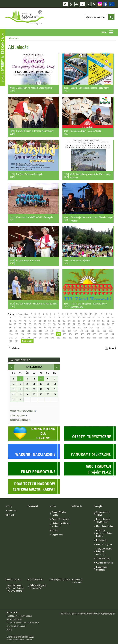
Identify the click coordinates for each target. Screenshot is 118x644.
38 (98, 317)
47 (35, 321)
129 (41, 334)
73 (54, 324)
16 (96, 314)
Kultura (53, 506)
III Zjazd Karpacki (35, 580)
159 (112, 338)
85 (113, 324)
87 (15, 327)
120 (93, 331)
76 (69, 324)
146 (35, 338)
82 (98, 324)
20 (10, 317)
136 (82, 334)
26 (40, 317)
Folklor (55, 530)
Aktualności (33, 506)
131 (53, 334)
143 (17, 338)
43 (15, 321)
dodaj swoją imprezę (20, 420)
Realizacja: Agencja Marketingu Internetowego (81, 614)
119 (87, 331)
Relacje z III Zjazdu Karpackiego (38, 587)
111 (40, 331)
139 (100, 334)
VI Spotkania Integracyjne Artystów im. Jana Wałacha (90, 176)
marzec (11, 367)
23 (25, 317)
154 (82, 338)
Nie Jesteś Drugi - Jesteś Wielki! (86, 131)
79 (84, 324)
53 (64, 321)
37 (94, 317)
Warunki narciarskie (105, 563)
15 (91, 314)
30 (59, 317)
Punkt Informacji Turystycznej (103, 521)
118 (81, 331)
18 (106, 314)
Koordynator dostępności (77, 581)
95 (54, 327)
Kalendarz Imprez (13, 580)
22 (20, 317)
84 (108, 324)
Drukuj (112, 348)
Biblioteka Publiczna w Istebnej (61, 525)
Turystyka (98, 506)
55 (74, 321)
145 (29, 338)
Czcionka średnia (88, 4)
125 (17, 334)
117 (75, 331)
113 (52, 331)
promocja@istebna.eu (16, 626)
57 (84, 321)
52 (59, 321)
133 (65, 334)
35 (84, 317)
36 (89, 317)
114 (58, 331)
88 (20, 327)
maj (57, 367)
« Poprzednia (22, 314)
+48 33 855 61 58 (19, 623)
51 (54, 321)
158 (106, 338)
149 (53, 338)
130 (47, 334)
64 (10, 324)
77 (74, 324)
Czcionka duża (94, 4)
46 (30, 321)
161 (17, 341)
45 (25, 321)
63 (113, 321)
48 (40, 321)
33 (74, 317)
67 (25, 324)
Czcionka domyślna (82, 4)
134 (70, 334)
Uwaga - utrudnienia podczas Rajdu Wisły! (90, 88)
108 (23, 331)
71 (45, 324)
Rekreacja (10, 515)
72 (49, 324)
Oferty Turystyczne (104, 544)
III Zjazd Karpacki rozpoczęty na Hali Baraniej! (37, 304)
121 (99, 331)
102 (91, 327)
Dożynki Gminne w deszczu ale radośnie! (35, 131)
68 (30, 324)
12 (76, 314)
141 (112, 334)
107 (17, 331)
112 (46, 331)
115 (64, 331)
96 (59, 327)
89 (25, 327)
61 (103, 321)
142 (11, 338)
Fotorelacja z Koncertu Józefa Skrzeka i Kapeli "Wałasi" (92, 219)
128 (35, 334)
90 (30, 327)
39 (103, 317)
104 (103, 327)
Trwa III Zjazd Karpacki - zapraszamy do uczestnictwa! (89, 305)
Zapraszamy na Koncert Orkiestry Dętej (34, 88)
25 (35, 317)
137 (88, 334)
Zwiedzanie (77, 506)
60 (98, 321)
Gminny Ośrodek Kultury (59, 513)
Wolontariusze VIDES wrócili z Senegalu (34, 217)
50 (49, 321)
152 (70, 338)
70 (40, 324)
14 (86, 314)
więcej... (10, 629)
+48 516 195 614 (33, 623)
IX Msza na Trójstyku (80, 260)
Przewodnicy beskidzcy (102, 568)
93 (45, 327)
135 (76, 334)
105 (109, 327)
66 (20, 324)
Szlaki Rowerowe (103, 558)
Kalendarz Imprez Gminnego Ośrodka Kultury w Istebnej (16, 588)
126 (23, 334)
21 (15, 317)
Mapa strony (77, 4)
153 (76, 338)
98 (69, 327)
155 (88, 338)
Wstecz (16, 348)
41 (113, 317)
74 (59, 324)
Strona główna (65, 4)
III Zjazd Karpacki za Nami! (28, 260)
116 (69, 331)
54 (69, 321)
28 (49, 317)
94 (49, 327)
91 (35, 327)
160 (11, 341)
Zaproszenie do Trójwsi (103, 513)
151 (65, 338)
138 (94, 334)
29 (54, 317)
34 (79, 317)
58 (89, 321)
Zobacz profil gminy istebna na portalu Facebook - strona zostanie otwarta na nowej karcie (105, 4)
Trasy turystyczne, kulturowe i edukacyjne (104, 551)
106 (11, 331)
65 (15, 324)
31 (64, 317)
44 (20, 321)
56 (79, 321)
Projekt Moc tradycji (60, 519)
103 (97, 327)
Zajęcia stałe (57, 535)
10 (67, 314)
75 (64, 324)
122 (105, 331)
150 (59, 338)
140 (106, 334)
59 (94, 321)
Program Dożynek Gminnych (29, 174)
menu (104, 32)
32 (69, 317)
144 (23, 338)
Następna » (27, 341)
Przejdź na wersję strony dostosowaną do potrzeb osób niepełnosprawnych (71, 4)
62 (108, 321)
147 (41, 338)
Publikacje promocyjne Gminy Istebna (104, 533)
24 (30, 317)
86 (10, 327)
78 (79, 324)
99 (74, 327)
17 (101, 314)
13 (81, 314)
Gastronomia (11, 511)
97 (64, 327)
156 (94, 338)
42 (10, 321)
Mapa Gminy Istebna (105, 526)
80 (89, 324)
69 (35, 324)
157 (100, 338)
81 (94, 324)
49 (45, 321)
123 (111, 331)
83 (103, 324)
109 (29, 331)
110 (35, 331)
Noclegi (9, 506)
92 (40, 327)
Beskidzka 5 (101, 540)
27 (45, 317)
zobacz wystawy (18, 415)
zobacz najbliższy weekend (23, 411)
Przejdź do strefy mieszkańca (3, 57)
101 (85, 327)
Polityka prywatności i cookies (20, 640)
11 (71, 314)
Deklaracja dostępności (60, 580)
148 (47, 338)
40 (108, 317)
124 (11, 334)
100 (79, 327)
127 (29, 334)
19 (111, 314)
